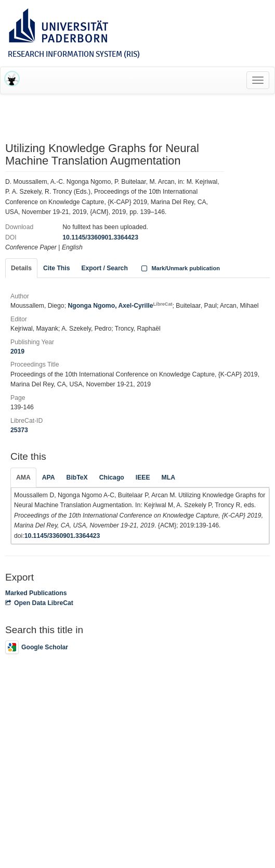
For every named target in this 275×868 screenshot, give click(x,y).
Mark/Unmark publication (180, 268)
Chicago (112, 477)
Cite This (56, 268)
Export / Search (104, 268)
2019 (17, 351)
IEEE (143, 477)
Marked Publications (36, 593)
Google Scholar (37, 647)
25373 (19, 430)
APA (49, 477)
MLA (168, 477)
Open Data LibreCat (39, 603)
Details (21, 268)
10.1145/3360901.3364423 (100, 237)
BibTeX (77, 477)
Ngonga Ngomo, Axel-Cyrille (120, 306)
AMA (23, 477)
